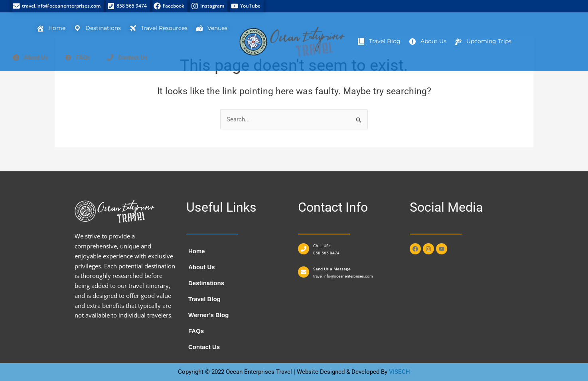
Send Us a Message (332, 269)
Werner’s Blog (208, 315)
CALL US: (322, 246)
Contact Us (204, 347)
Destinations (206, 283)
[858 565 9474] (128, 6)
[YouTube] (247, 6)
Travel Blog (204, 299)
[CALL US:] (304, 249)
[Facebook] (170, 6)
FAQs (196, 331)
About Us (202, 267)
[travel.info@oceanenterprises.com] (58, 6)
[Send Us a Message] (304, 272)
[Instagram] (209, 6)
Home (197, 251)
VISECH (400, 372)
